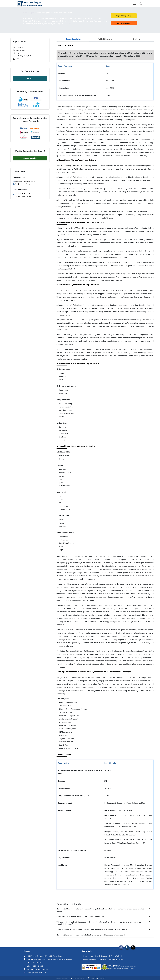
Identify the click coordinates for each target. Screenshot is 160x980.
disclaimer (105, 956)
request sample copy (124, 16)
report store (94, 956)
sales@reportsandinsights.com (24, 181)
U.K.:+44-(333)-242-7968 (22, 196)
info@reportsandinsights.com (24, 184)
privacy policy (116, 956)
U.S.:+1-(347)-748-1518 (21, 194)
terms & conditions (89, 960)
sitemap (121, 960)
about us (112, 960)
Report (32, 13)
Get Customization (30, 158)
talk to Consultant (124, 23)
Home (25, 13)
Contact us (102, 960)
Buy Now (30, 78)
